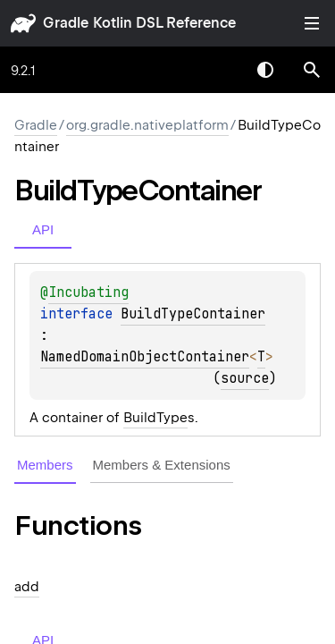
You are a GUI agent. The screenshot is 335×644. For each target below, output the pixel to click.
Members (45, 465)
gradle (66, 23)
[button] (312, 70)
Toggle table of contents (312, 23)
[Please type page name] (312, 70)
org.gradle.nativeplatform (147, 125)
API (43, 229)
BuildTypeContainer (193, 314)
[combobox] (219, 70)
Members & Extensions (162, 465)
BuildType (155, 418)
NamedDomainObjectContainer (145, 357)
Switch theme (265, 70)
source (245, 378)
